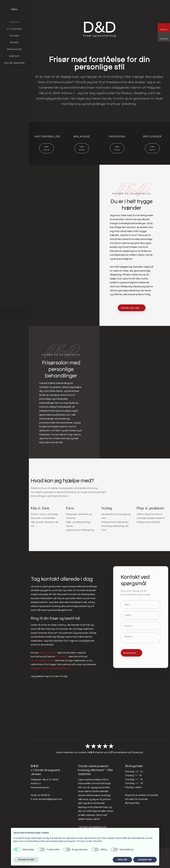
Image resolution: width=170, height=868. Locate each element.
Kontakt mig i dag (130, 308)
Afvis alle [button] (122, 860)
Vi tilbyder (15, 29)
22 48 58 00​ (44, 795)
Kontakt (15, 56)
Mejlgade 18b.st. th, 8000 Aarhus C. (50, 668)
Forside (14, 22)
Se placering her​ (40, 787)
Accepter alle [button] (145, 860)
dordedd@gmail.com (43, 661)
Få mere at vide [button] (26, 860)
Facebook (137, 752)
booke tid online (48, 653)
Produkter (14, 49)
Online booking (15, 63)
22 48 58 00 (62, 657)
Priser (14, 43)
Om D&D (14, 36)
